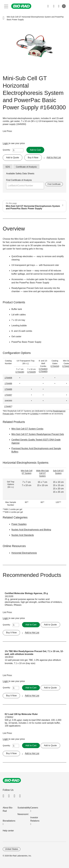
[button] (4, 18)
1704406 (8, 378)
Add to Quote (13, 158)
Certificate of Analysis (26, 167)
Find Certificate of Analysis (19, 180)
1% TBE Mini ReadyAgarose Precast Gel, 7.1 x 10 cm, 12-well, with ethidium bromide (34, 653)
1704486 (8, 383)
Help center (8, 831)
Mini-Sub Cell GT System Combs (27, 429)
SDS (8, 167)
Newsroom (23, 814)
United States (12, 849)
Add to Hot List (54, 157)
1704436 (20, 372)
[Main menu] (6, 6)
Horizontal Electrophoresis (24, 553)
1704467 (8, 395)
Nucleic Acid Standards (23, 535)
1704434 (55, 366)
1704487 (8, 406)
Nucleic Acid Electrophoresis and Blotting (31, 530)
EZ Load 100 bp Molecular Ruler (21, 714)
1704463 (43, 369)
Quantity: (7, 150)
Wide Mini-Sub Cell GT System (42, 473)
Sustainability (24, 808)
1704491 (34, 414)
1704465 (43, 372)
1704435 (31, 372)
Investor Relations (35, 819)
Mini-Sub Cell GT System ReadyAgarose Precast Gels (38, 434)
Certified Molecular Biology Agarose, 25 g (26, 593)
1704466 (8, 389)
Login (6, 143)
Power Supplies (19, 524)
